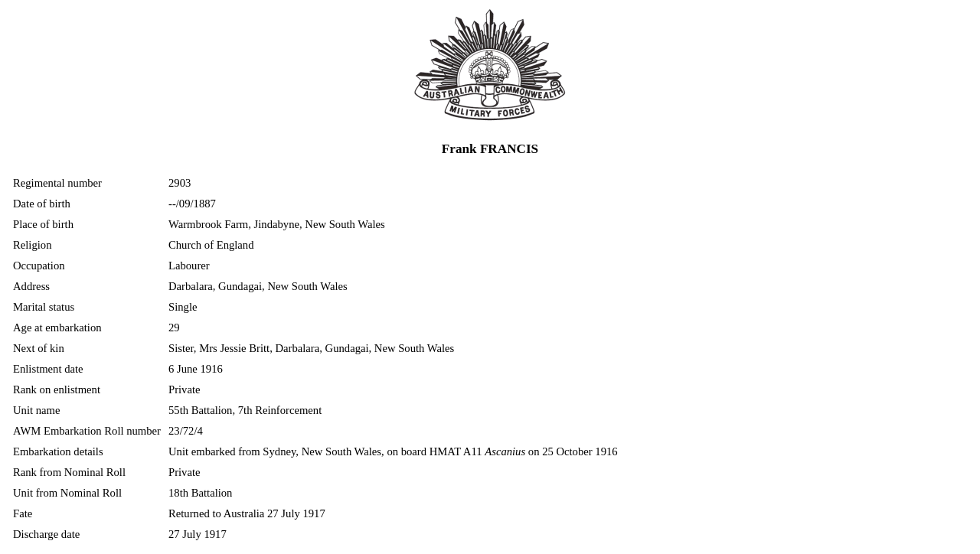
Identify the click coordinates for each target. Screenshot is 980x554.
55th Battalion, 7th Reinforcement (245, 410)
